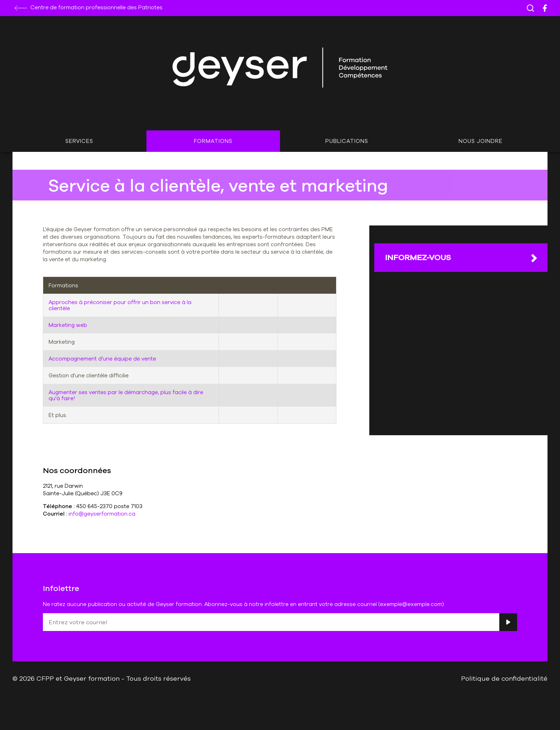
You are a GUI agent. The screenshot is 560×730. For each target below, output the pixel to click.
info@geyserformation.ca (102, 514)
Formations (213, 141)
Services (79, 141)
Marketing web (68, 325)
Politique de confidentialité (504, 678)
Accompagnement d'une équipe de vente (102, 359)
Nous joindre (481, 141)
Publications (347, 141)
